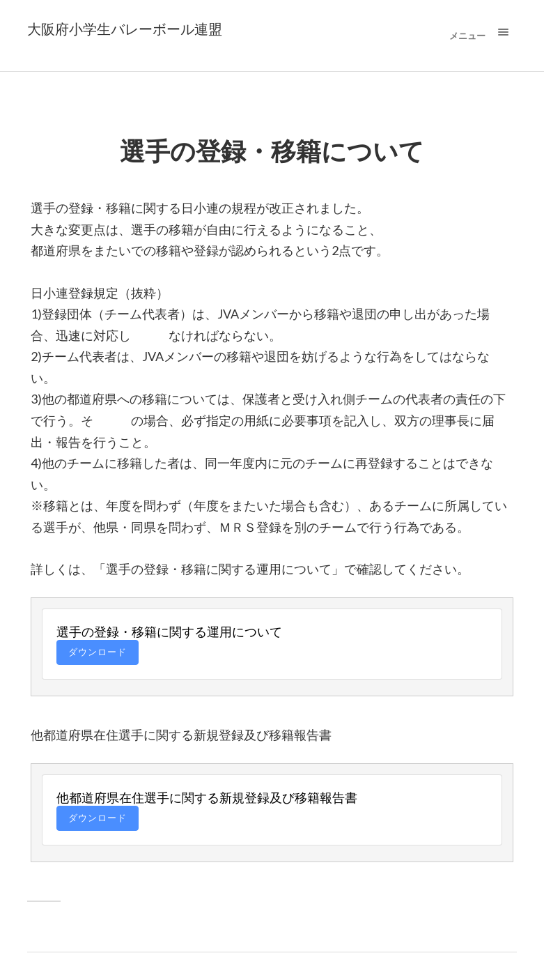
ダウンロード (98, 652)
